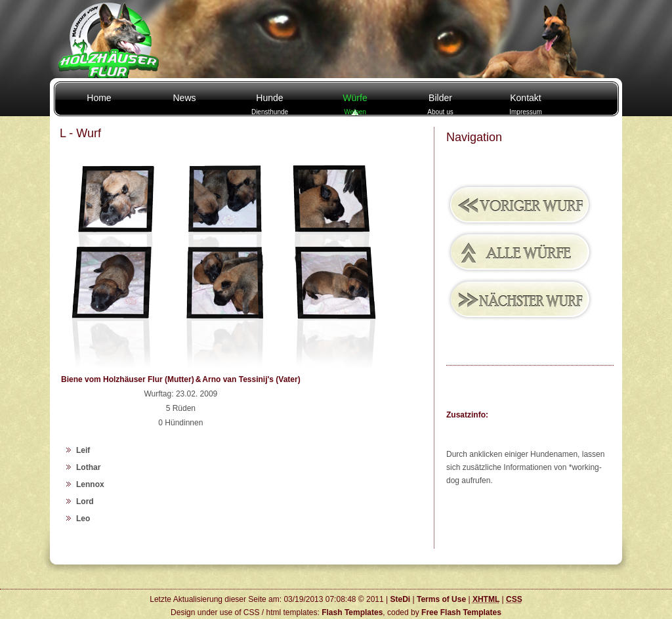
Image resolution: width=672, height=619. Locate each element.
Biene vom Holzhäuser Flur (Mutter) (128, 379)
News (184, 98)
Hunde (270, 104)
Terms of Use (441, 599)
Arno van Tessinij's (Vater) (251, 379)
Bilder (440, 104)
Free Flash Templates (461, 612)
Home (99, 98)
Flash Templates (352, 612)
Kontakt (525, 104)
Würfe (355, 104)
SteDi (400, 599)
